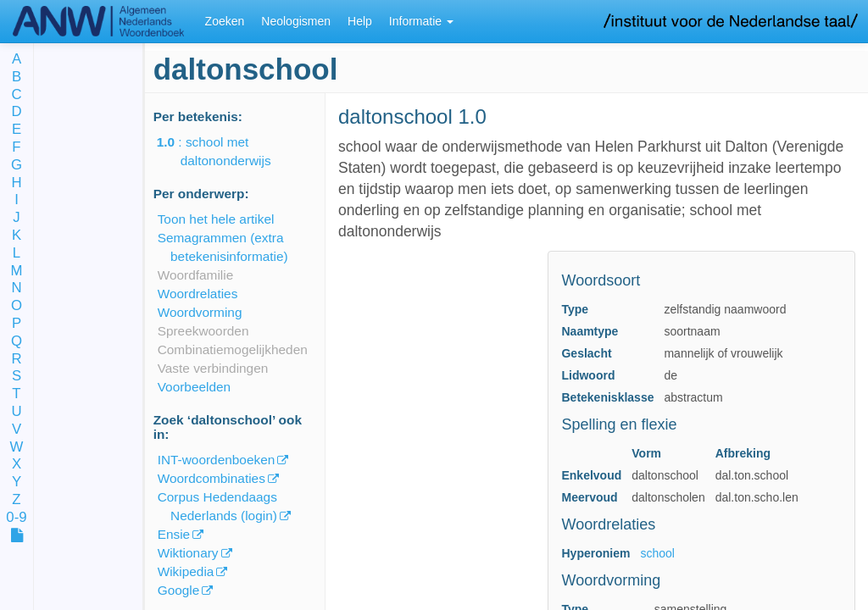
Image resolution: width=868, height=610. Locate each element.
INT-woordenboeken (217, 460)
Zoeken (225, 21)
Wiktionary (188, 553)
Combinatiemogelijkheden (233, 349)
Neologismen (296, 21)
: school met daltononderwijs (226, 151)
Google (179, 590)
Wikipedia (186, 571)
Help (360, 21)
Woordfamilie (196, 275)
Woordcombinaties (211, 478)
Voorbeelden (194, 387)
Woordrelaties (198, 294)
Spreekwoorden (203, 331)
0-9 (16, 518)
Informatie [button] (421, 21)
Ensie (174, 534)
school (657, 553)
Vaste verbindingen (213, 368)
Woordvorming (200, 312)
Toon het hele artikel (216, 219)
